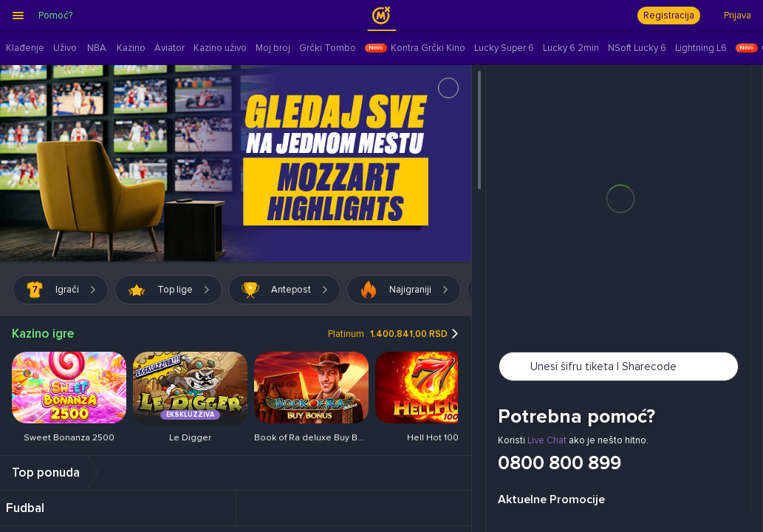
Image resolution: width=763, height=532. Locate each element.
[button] (675, 261)
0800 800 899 (560, 464)
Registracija (669, 16)
